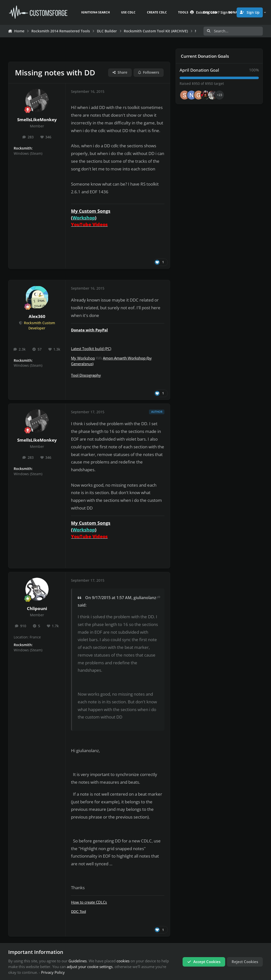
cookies (123, 961)
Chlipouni (37, 608)
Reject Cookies (245, 962)
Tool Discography (86, 375)
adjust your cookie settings (90, 967)
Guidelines (78, 961)
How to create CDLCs (89, 902)
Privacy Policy (53, 972)
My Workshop (83, 358)
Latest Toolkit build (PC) (91, 349)
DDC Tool (78, 912)
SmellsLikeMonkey (37, 120)
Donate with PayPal (89, 330)
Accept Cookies (204, 962)
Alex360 (37, 316)
